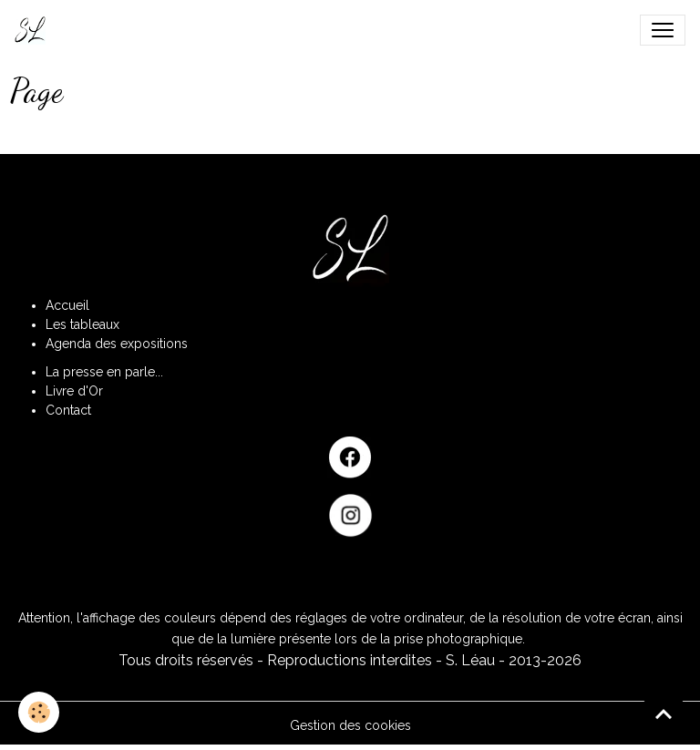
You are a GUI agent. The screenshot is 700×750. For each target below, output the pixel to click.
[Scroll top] (664, 714)
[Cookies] (39, 712)
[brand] (34, 30)
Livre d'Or (74, 391)
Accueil (67, 305)
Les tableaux (82, 324)
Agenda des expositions (117, 344)
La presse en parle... (104, 372)
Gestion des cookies (350, 725)
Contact (68, 410)
